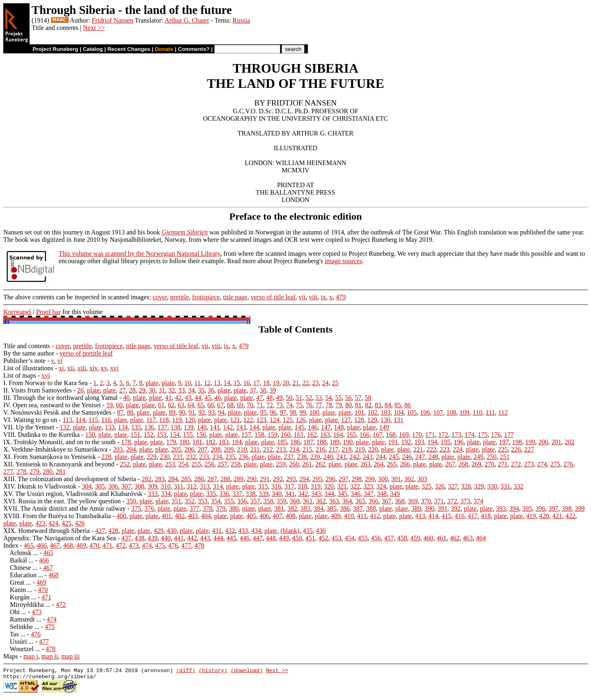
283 (160, 479)
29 (142, 390)
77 (319, 405)
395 (527, 508)
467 (55, 545)
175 (483, 435)
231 (178, 457)
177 (509, 435)
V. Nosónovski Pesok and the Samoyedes (57, 412)
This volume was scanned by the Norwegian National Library (140, 254)
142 (228, 427)
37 (253, 390)
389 (416, 508)
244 (380, 457)
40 (126, 398)
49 (279, 398)
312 (192, 486)
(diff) (186, 671)
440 (166, 538)
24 (325, 383)
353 (203, 501)
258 (236, 464)
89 (172, 412)
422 (570, 516)
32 (172, 390)
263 (366, 464)
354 (216, 501)
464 (481, 538)
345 (342, 494)
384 (318, 508)
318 (302, 486)
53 (318, 398)
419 (531, 516)
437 (126, 538)
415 (447, 516)
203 (118, 449)
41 (168, 398)
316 (276, 486)
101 (360, 412)
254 (183, 464)
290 (252, 479)
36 (211, 390)
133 (110, 427)
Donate (164, 49)
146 (313, 427)
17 (257, 383)
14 (227, 383)
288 (225, 479)
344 (329, 494)
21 (296, 383)
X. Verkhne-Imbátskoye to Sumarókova (55, 449)
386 (345, 508)
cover (160, 297)
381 (279, 508)
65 (201, 405)
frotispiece (206, 297)
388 (371, 508)
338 (250, 494)
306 (113, 486)
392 (456, 508)
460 (428, 538)
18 (266, 383)
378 (208, 508)
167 (378, 435)
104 (399, 412)
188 (321, 442)
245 (394, 457)
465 (29, 545)
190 (348, 442)
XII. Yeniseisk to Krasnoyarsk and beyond (59, 464)
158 (259, 435)
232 (191, 457)
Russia (242, 20)
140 (202, 427)
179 (171, 442)
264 (379, 464)
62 (171, 405)
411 (362, 516)
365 (360, 501)
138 (176, 427)
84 (388, 405)
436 (321, 531)
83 (378, 405)
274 (542, 464)
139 (189, 427)
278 (21, 472)
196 (458, 442)
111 (490, 412)
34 (191, 390)
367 (387, 501)
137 (163, 427)
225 (503, 449)
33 (181, 390)
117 (151, 420)
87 (120, 412)
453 (337, 538)
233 (204, 457)
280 (48, 472)
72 (270, 405)
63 (181, 405)
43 (188, 398)
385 (332, 508)
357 (255, 501)
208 (215, 449)
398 (566, 508)
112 (503, 412)
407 (277, 516)
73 (279, 405)
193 (419, 442)
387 (358, 508)
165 (351, 435)
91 (192, 412)
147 (326, 427)
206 (189, 449)
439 (153, 538)
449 (284, 538)
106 (425, 412)
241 (341, 457)
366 (373, 501)
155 (188, 435)
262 (320, 464)
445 (231, 538)
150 (90, 435)
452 (323, 538)
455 (363, 538)
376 (149, 508)
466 (42, 545)
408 (291, 516)
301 (396, 479)
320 (329, 486)
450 (297, 538)
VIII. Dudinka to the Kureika (41, 435)
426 (80, 523)
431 (217, 531)
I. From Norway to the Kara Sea (46, 383)
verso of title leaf (273, 297)
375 (136, 508)
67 (220, 405)
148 (339, 427)
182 (211, 442)
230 (165, 457)
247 (420, 457)
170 (417, 435)
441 (179, 538)
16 (247, 383)
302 (409, 479)
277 (8, 472)
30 (152, 390)
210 (242, 449)
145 (300, 427)
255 (196, 464)
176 (496, 435)
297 (344, 479)
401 (167, 516)
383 (305, 508)
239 (315, 457)
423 (40, 523)
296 (330, 479)
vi (60, 361)
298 (357, 479)
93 (211, 412)
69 (240, 405)
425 (66, 523)
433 (243, 531)
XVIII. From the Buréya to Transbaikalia (57, 516)
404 (206, 516)
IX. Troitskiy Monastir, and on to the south (60, 442)
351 (176, 501)
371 (439, 501)
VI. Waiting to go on (30, 420)
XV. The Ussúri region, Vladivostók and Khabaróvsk (73, 494)
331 (505, 486)
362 (321, 501)
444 (218, 538)
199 (530, 442)
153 (162, 435)
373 (465, 501)
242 (354, 457)
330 (492, 486)
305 (100, 486)
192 (406, 442)
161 (299, 435)
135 (136, 427)
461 (442, 538)
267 (450, 464)
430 (172, 531)
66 (211, 405)
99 (302, 412)
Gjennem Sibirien (185, 232)
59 (110, 405)
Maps (11, 656)
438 (140, 538)
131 (399, 420)
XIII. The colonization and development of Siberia (70, 479)
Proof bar (48, 312)
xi (61, 368)
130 (385, 420)
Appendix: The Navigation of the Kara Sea (60, 538)
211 (255, 449)
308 (139, 486)
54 (328, 398)
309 (152, 486)
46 (218, 398)
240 (328, 457)
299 (370, 479)
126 (301, 420)
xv (104, 368)
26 (80, 390)
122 (248, 420)
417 (473, 516)
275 (555, 464)
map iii (70, 656)
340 (277, 494)
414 (433, 516)
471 (108, 545)
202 (570, 442)
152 (149, 435)
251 (505, 457)
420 (544, 516)
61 (161, 405)
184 (237, 442)
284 (173, 479)
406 (264, 516)
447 (258, 538)
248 (433, 457)
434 (256, 531)
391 (442, 508)
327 (453, 486)
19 (276, 383)
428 (113, 531)
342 (303, 494)
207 (202, 449)
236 (243, 457)
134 (123, 427)
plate (152, 383)
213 (281, 449)
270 (490, 464)
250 (492, 457)
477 (186, 545)
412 (375, 516)
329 (479, 486)
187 (308, 442)
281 (61, 472)
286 (199, 479)
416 (460, 516)
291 (265, 479)
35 (201, 390)
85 (398, 405)
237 (289, 457)
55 (338, 398)
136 (149, 427)
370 (426, 501)
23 (316, 383)
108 (451, 412)
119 (177, 420)
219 (360, 449)
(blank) (290, 531)
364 (347, 501)
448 (271, 538)
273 (529, 464)
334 (166, 494)
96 (273, 412)
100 (314, 412)
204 (131, 449)
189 (334, 442)
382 (292, 508)
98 (293, 412)
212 (268, 449)
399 (580, 508)
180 (184, 442)
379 (221, 508)
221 (418, 449)
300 (383, 479)
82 (368, 405)
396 (540, 508)
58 (368, 398)
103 (386, 412)
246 (407, 457)
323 (368, 486)
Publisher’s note (24, 361)
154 (175, 435)
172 (443, 435)
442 (192, 538)
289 (238, 479)
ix (323, 297)
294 (304, 479)
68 (230, 405)
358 (268, 501)
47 (259, 398)
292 (278, 479)
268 (463, 464)
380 (234, 508)
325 (426, 486)
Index (11, 545)
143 (241, 427)
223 (444, 449)
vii (302, 297)
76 (309, 405)
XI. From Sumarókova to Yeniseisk (50, 457)
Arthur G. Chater (187, 20)
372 (452, 501)
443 (205, 538)
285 (186, 479)
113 (68, 420)
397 (553, 508)
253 (170, 464)
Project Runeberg (55, 49)
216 (321, 449)
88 (130, 412)
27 (122, 390)
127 (346, 420)
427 (100, 531)
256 (209, 464)
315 (263, 486)
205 (176, 449)
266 (405, 464)
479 (341, 297)
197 (504, 442)
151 (135, 435)
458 (402, 538)
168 (391, 435)
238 (302, 457)
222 (431, 449)
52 (309, 398)
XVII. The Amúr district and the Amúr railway (64, 508)
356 (242, 501)
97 (283, 412)
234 (217, 457)
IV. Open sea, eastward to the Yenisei (52, 405)
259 (281, 464)
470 (94, 545)
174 (470, 435)
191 (393, 442)
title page (235, 297)
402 (180, 516)
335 (211, 494)
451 (310, 538)
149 (384, 427)
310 (165, 486)
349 (395, 494)
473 (134, 545)
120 (190, 420)
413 (420, 516)
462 (455, 538)
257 (222, 464)
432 (230, 531)
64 (191, 405)
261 (307, 464)
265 (392, 464)
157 (246, 435)
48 (269, 398)
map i (31, 656)
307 (126, 486)
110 (478, 412)
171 (430, 435)
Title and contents (27, 346)
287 (212, 479)
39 (273, 390)
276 (568, 464)
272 (516, 464)
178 (126, 442)
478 (199, 545)
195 (445, 442)
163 (325, 435)
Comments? (194, 49)
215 (307, 449)
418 (486, 516)
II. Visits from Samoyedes (38, 390)
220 (373, 449)
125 (288, 420)
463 (468, 538)
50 (289, 398)
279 (34, 472)
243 (367, 457)
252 (125, 464)
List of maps (20, 375)
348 (382, 494)
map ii (50, 656)
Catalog (93, 49)
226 (516, 449)
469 (81, 545)
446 (245, 538)
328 (466, 486)
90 (182, 412)
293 (291, 479)
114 (80, 420)
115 (93, 420)
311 (178, 486)
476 (173, 545)
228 (106, 457)
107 (438, 412)
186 (295, 442)
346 (355, 494)
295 (317, 479)
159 (273, 435)
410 (349, 516)
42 (178, 398)
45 (208, 398)
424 (53, 523)
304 (87, 486)
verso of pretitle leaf (86, 353)
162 (312, 435)
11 (197, 383)
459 (415, 538)
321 (342, 486)
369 (413, 501)
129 (372, 420)
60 (119, 405)
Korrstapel (17, 312)
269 (476, 464)
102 (373, 412)
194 (432, 442)
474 (147, 545)
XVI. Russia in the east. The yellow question (62, 501)
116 (106, 420)
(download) (247, 671)
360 (295, 501)
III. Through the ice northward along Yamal (61, 398)
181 (197, 442)
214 (294, 449)
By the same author (29, 353)
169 (404, 435)
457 (389, 538)
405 (251, 516)
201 (557, 442)
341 (290, 494)
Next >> (94, 28)
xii (71, 368)
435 (308, 531)
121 (235, 420)
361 (308, 501)
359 (282, 501)
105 (412, 412)
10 (188, 383)
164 (338, 435)
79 (339, 405)
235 (230, 457)
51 (299, 398)
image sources (343, 261)
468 (68, 545)
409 (336, 516)
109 (465, 412)
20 (286, 383)
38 (263, 390)
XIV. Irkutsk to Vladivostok (40, 486)
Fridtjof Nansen (113, 20)
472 (121, 545)
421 (557, 516)
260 (294, 464)
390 (429, 508)
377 (195, 508)
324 (381, 486)
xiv (93, 368)
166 (364, 435)
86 (408, 405)
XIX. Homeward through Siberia (47, 531)
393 (501, 508)
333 (153, 494)
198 (517, 442)
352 (190, 501)
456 (376, 538)
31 (162, 390)
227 (529, 449)
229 (151, 457)
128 (359, 420)
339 (263, 494)
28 (132, 390)
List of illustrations (28, 368)
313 (205, 486)
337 (237, 494)
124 (275, 420)
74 (289, 405)
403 (193, 516)
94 (221, 412)
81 (358, 405)
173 (456, 435)
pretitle (180, 297)
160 (286, 435)
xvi (114, 368)
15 (237, 383)
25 (335, 383)
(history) (213, 671)
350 (131, 501)
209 (229, 449)
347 (369, 494)
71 (260, 405)
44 (198, 398)
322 (355, 486)
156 (201, 435)
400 (121, 516)
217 (334, 449)
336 (224, 494)
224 (458, 449)
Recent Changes (129, 49)
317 (289, 486)
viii (313, 297)
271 (503, 464)
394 (514, 508)
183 (224, 442)
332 (518, 486)
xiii (81, 368)
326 (440, 486)
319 (316, 486)
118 (164, 420)
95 (263, 412)
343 (316, 494)
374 (479, 501)
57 (358, 398)
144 (254, 427)
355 (229, 501)
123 (261, 420)
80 (348, 405)
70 (250, 405)
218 (347, 449)
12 (207, 383)
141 (215, 427)
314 (218, 486)
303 (422, 479)
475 (160, 545)
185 (282, 442)
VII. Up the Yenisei (29, 427)
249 (479, 457)
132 (64, 427)
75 (299, 405)
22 (306, 383)
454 (350, 538)
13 (217, 383)
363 (334, 501)
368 (400, 501)
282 (147, 479)
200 (543, 442)
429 (158, 531)
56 (348, 398)
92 (202, 412)
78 (329, 405)
